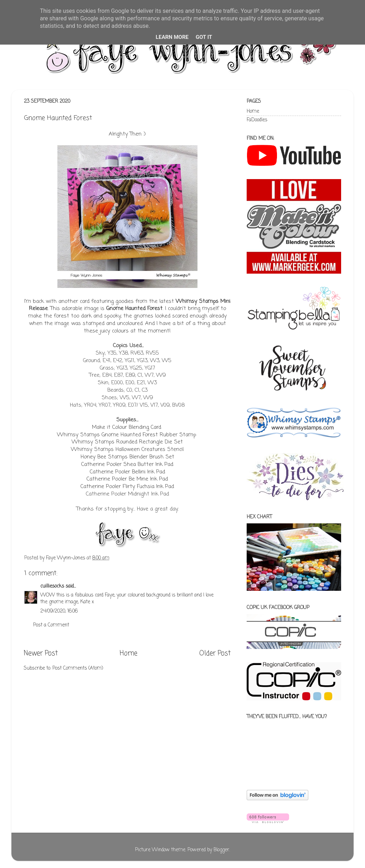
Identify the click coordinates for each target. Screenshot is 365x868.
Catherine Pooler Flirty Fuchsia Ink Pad (127, 487)
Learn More (172, 37)
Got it (204, 37)
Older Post (215, 654)
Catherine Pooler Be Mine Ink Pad (127, 479)
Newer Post (41, 654)
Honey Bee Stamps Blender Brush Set (127, 457)
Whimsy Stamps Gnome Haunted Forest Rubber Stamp (127, 435)
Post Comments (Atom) (78, 668)
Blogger (221, 850)
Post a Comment (51, 625)
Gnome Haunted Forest (134, 309)
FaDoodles (257, 120)
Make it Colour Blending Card (127, 427)
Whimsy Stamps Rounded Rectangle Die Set (127, 442)
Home (128, 654)
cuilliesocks (52, 586)
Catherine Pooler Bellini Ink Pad (127, 472)
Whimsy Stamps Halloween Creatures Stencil (127, 450)
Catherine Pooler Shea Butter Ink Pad (127, 465)
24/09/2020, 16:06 (59, 611)
